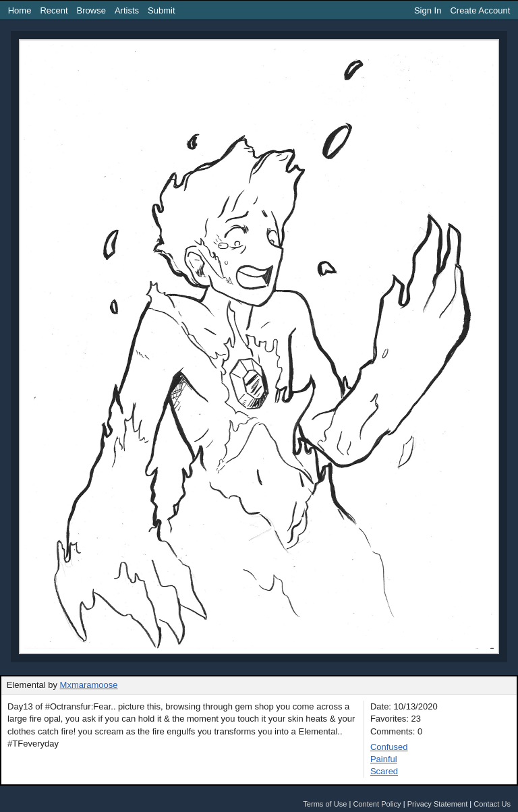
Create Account (480, 10)
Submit (161, 10)
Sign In (428, 10)
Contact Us (492, 804)
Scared (384, 771)
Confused (389, 747)
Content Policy (377, 804)
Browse (91, 10)
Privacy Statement (438, 804)
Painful (384, 759)
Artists (127, 10)
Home (20, 10)
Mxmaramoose (89, 685)
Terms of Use (325, 804)
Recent (54, 10)
